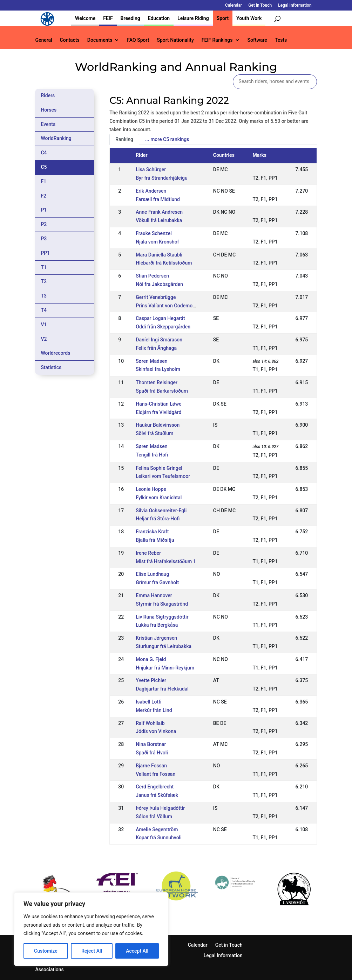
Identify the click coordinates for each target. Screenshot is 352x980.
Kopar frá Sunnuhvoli (158, 838)
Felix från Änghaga (156, 348)
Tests (281, 40)
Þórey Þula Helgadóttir (160, 808)
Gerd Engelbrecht (155, 787)
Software (257, 40)
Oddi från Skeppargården (163, 327)
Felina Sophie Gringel (159, 468)
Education (159, 18)
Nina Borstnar (151, 744)
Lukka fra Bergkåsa (157, 625)
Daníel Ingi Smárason (159, 340)
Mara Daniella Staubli (159, 255)
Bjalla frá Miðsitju (155, 540)
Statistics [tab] (51, 367)
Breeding (130, 18)
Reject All (92, 951)
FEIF (108, 18)
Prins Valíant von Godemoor (166, 306)
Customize (46, 951)
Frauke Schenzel (154, 233)
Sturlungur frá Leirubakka (164, 646)
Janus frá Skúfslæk (157, 795)
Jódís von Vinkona (156, 731)
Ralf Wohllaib (150, 723)
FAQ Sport (138, 40)
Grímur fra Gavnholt (157, 582)
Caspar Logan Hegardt (160, 318)
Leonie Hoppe (151, 489)
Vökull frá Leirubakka (159, 220)
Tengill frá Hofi (152, 455)
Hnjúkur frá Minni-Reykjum (165, 668)
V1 (44, 325)
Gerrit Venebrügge (156, 297)
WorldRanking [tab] (56, 138)
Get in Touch (260, 5)
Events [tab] (48, 124)
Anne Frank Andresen (159, 212)
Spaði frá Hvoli (152, 753)
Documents (100, 40)
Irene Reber (148, 553)
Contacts (70, 40)
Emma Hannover (154, 595)
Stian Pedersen (152, 276)
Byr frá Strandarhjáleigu (162, 178)
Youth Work (249, 18)
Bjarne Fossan (151, 766)
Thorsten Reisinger (157, 382)
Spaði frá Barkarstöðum (162, 391)
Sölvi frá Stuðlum (154, 433)
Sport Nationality (175, 40)
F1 (43, 181)
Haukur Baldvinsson (158, 425)
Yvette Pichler (151, 680)
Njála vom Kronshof (157, 242)
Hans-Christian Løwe (158, 404)
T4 (44, 310)
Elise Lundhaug (152, 574)
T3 (44, 296)
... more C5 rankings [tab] (167, 139)
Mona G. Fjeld (151, 659)
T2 (44, 281)
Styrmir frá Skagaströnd (162, 604)
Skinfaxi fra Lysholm (158, 369)
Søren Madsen (151, 361)
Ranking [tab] (124, 139)
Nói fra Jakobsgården (159, 284)
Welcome (85, 18)
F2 (43, 196)
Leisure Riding (193, 18)
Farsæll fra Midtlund (158, 199)
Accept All (137, 951)
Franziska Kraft (152, 532)
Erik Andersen (151, 191)
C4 (44, 153)
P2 (44, 224)
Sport (223, 18)
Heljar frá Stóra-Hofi (158, 519)
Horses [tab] (49, 110)
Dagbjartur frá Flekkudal (162, 689)
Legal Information (295, 5)
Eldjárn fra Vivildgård (158, 412)
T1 (44, 267)
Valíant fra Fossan (155, 774)
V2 (44, 339)
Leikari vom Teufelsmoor (163, 476)
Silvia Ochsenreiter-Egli (161, 511)
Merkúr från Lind (154, 710)
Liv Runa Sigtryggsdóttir (162, 617)
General (43, 40)
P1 (44, 210)
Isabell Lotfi (148, 702)
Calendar (233, 5)
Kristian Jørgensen (156, 638)
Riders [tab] (48, 95)
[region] (91, 929)
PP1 (45, 253)
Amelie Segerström (157, 829)
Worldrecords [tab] (55, 353)
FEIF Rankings (217, 40)
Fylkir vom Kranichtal (159, 498)
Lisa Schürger (151, 169)
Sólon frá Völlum (154, 816)
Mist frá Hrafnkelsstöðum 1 (166, 561)
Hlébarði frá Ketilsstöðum (164, 263)
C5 (44, 167)
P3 (44, 239)
